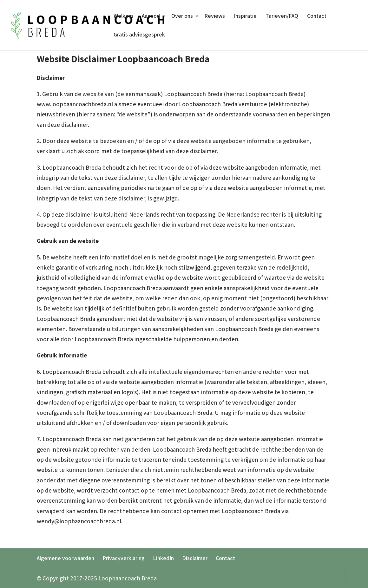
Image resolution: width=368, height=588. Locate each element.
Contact (317, 16)
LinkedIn (163, 558)
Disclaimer (195, 558)
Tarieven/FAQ (282, 16)
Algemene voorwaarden (66, 558)
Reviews (215, 16)
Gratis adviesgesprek (139, 35)
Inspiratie (245, 16)
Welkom (123, 16)
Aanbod (151, 16)
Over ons (182, 16)
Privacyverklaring (124, 558)
